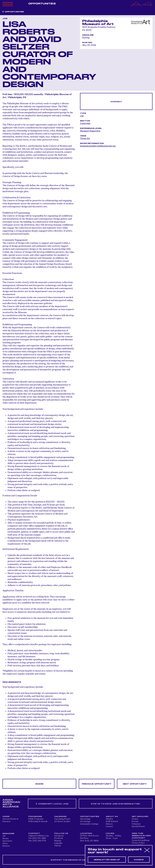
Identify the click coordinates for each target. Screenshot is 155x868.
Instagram (59, 836)
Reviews (6, 846)
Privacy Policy (138, 843)
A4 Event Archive (62, 822)
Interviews (7, 841)
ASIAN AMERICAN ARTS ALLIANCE (11, 803)
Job (82, 116)
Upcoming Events (62, 819)
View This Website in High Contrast (141, 836)
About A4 (112, 817)
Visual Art (85, 139)
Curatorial (85, 123)
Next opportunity (135, 784)
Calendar (60, 817)
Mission (109, 819)
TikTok (57, 846)
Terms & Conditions (141, 840)
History (109, 824)
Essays (6, 839)
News (5, 844)
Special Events (138, 827)
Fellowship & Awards (38, 822)
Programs (35, 817)
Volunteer (136, 824)
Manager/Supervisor (90, 131)
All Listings (85, 819)
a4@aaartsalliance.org (38, 836)
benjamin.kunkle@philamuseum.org (98, 146)
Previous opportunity (97, 784)
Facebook (59, 838)
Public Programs (36, 819)
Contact (116, 102)
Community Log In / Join (52, 804)
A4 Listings (85, 822)
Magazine (8, 834)
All (4, 836)
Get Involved (140, 817)
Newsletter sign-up (107, 860)
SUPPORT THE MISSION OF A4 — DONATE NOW (78, 860)
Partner (135, 822)
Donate (135, 819)
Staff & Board (112, 822)
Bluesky (58, 841)
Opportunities (42, 4)
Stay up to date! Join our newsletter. (116, 804)
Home (6, 817)
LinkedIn (58, 843)
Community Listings (89, 824)
